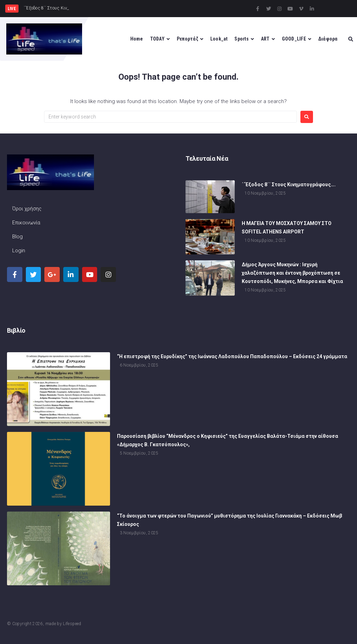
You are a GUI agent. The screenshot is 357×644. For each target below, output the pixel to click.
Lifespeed (72, 624)
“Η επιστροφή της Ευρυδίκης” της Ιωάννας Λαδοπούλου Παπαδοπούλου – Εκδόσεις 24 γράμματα (232, 356)
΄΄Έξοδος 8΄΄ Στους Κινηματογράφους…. (289, 184)
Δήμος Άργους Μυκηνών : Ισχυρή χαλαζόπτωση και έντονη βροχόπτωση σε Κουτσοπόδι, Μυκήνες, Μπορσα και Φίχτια (292, 273)
